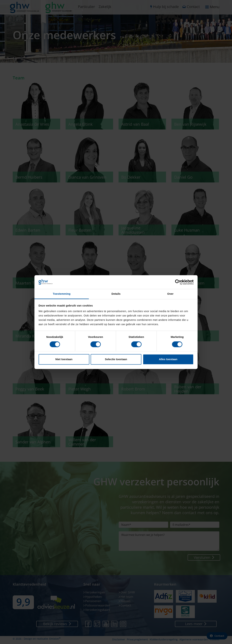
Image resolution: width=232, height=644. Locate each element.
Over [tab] (170, 294)
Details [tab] (116, 294)
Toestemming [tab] (62, 294)
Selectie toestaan (116, 359)
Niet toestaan (64, 359)
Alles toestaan (168, 359)
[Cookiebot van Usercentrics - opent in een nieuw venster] (178, 282)
